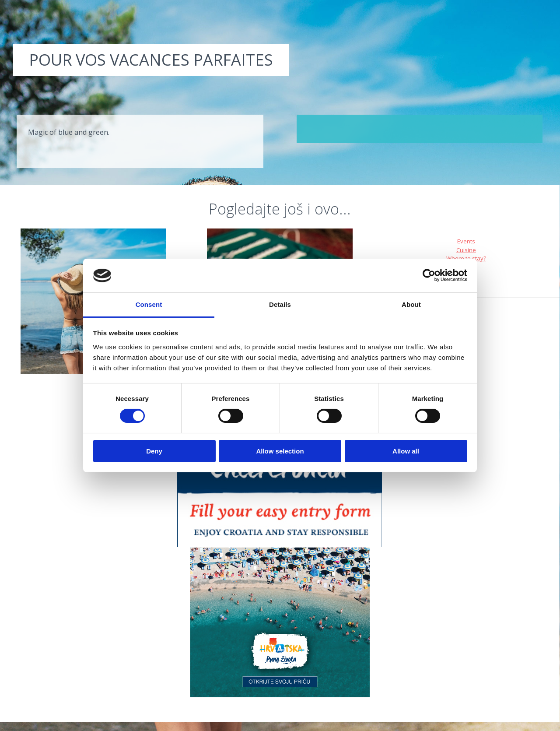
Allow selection (280, 451)
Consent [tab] (149, 304)
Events (466, 241)
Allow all (406, 451)
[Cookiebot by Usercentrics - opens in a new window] (429, 275)
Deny (154, 451)
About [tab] (411, 304)
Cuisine (466, 250)
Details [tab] (280, 304)
